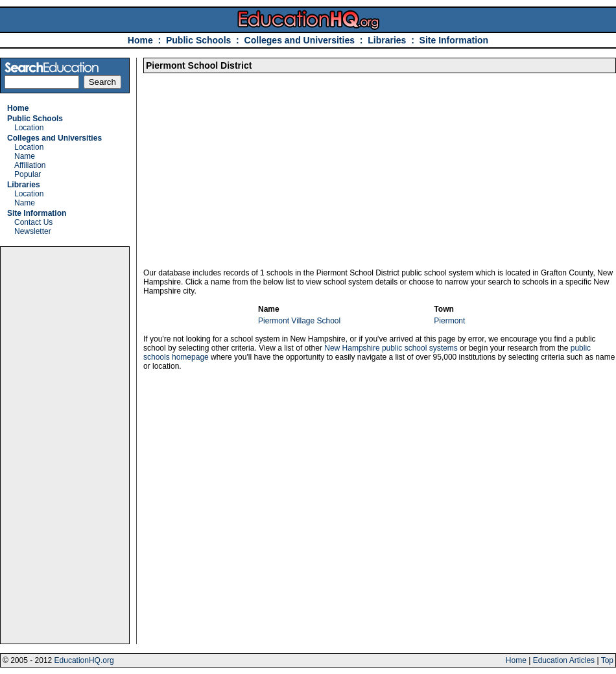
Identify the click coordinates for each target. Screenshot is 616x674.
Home (140, 40)
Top (607, 660)
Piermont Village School (299, 321)
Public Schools (200, 40)
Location (29, 128)
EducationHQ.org (84, 660)
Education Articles (564, 660)
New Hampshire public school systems (391, 348)
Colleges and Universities (300, 40)
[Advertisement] (65, 445)
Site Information (454, 40)
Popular (28, 174)
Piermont (449, 321)
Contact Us (33, 222)
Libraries (387, 40)
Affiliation (30, 165)
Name (25, 156)
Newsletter (33, 231)
